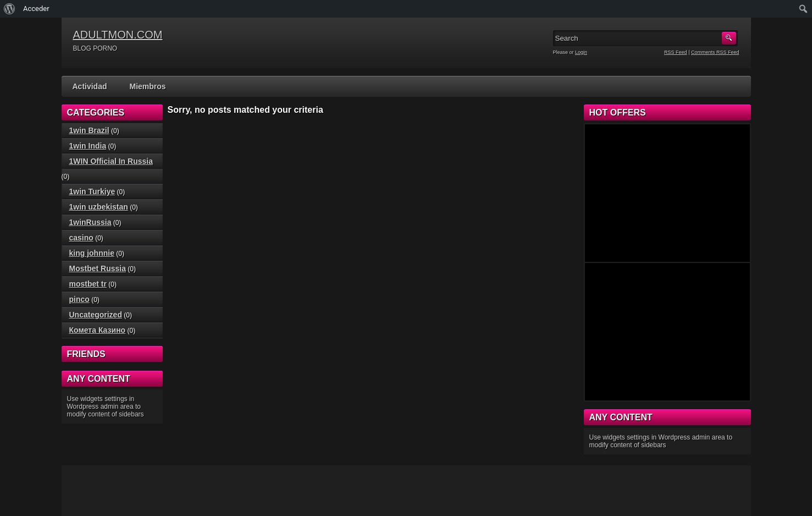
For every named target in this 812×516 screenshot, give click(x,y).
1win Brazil (89, 130)
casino (81, 238)
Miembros (148, 86)
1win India (88, 146)
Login (581, 52)
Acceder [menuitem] (36, 9)
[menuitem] (10, 9)
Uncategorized (96, 315)
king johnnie (92, 253)
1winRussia (90, 222)
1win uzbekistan (99, 207)
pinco (79, 299)
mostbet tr (88, 284)
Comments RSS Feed (715, 52)
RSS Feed (676, 52)
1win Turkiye (92, 191)
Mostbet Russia (98, 268)
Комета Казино (98, 330)
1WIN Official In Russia (111, 161)
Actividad (90, 86)
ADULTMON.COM (118, 35)
